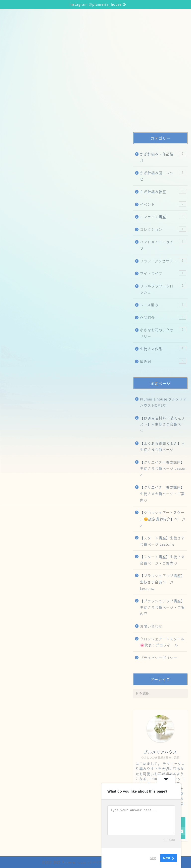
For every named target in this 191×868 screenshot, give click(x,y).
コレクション (163, 229)
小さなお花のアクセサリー (163, 333)
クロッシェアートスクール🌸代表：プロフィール (58, 108)
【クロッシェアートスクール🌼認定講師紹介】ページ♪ (88, 59)
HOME (17, 59)
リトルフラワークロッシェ (163, 289)
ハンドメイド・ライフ (163, 245)
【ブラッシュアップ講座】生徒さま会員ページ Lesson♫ (65, 79)
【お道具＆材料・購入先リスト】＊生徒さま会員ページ (64, 99)
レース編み (163, 305)
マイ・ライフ (163, 273)
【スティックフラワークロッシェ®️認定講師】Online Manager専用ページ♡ (83, 118)
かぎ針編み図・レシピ (163, 176)
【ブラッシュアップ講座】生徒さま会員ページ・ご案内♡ (162, 607)
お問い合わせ (151, 626)
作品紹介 (163, 317)
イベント (163, 204)
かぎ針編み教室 (163, 191)
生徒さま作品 (163, 349)
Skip (153, 858)
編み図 (163, 361)
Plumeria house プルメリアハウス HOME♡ (163, 402)
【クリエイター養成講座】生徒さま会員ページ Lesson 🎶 (67, 89)
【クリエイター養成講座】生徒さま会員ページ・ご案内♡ (162, 493)
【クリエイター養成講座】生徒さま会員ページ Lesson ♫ (163, 468)
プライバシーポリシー (159, 658)
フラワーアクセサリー (163, 261)
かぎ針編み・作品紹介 (163, 157)
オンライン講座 (163, 217)
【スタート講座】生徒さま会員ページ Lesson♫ (57, 69)
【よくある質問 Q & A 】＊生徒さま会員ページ (163, 446)
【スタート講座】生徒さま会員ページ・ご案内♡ (162, 560)
